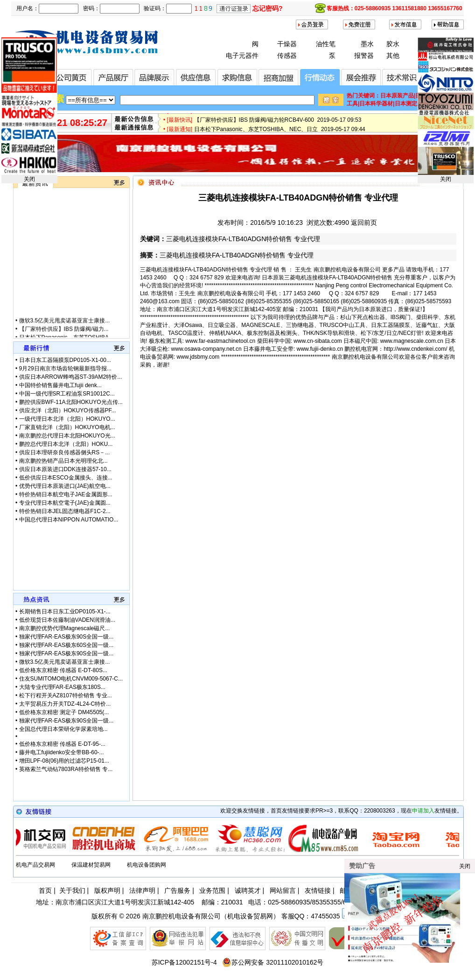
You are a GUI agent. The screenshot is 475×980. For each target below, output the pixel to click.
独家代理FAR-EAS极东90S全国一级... (66, 637)
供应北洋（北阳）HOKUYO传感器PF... (68, 410)
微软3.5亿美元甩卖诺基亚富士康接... (65, 326)
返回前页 (364, 222)
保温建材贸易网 (91, 865)
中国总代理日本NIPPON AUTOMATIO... (69, 520)
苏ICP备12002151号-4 (184, 962)
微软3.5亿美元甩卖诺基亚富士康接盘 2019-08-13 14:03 (264, 113)
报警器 (364, 56)
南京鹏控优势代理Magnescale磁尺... (65, 628)
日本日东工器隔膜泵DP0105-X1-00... (65, 360)
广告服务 (177, 890)
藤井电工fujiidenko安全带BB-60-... (62, 752)
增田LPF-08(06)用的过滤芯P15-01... (64, 761)
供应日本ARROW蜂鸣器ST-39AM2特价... (71, 377)
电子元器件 (242, 56)
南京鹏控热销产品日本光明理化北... (63, 461)
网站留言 (283, 890)
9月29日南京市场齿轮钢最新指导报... (65, 368)
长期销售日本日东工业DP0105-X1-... (65, 612)
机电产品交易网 (35, 865)
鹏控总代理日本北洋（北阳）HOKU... (66, 444)
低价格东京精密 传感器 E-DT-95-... (62, 744)
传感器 (287, 56)
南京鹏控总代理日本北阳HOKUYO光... (67, 436)
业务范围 (212, 890)
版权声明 (107, 890)
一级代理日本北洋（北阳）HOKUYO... (67, 419)
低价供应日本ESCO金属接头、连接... (66, 478)
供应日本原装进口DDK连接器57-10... (65, 469)
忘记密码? (268, 8)
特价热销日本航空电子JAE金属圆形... (66, 494)
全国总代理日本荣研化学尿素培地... (63, 729)
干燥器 (287, 44)
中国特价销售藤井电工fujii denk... (60, 385)
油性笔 (326, 44)
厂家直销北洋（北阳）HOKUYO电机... (67, 427)
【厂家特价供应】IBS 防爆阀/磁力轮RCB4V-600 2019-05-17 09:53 (278, 123)
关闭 (29, 179)
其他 (393, 56)
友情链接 (318, 890)
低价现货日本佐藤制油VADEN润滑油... (67, 620)
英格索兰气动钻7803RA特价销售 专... (66, 769)
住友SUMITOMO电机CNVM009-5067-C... (71, 679)
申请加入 (423, 811)
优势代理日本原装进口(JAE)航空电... (65, 486)
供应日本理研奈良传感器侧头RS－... (65, 452)
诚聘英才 (248, 890)
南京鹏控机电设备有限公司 (182, 916)
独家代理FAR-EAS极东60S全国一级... (66, 645)
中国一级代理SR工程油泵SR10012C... (67, 394)
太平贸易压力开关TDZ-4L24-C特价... (65, 704)
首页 (45, 890)
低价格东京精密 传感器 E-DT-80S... (63, 670)
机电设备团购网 (147, 865)
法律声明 (142, 890)
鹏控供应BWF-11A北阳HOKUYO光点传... (71, 402)
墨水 (367, 44)
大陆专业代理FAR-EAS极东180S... (62, 687)
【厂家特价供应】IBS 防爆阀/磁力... (64, 334)
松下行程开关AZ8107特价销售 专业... (66, 695)
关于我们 (72, 890)
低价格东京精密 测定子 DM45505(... (64, 712)
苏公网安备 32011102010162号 (273, 962)
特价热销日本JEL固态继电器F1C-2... (65, 511)
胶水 (393, 44)
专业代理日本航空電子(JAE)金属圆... (65, 503)
